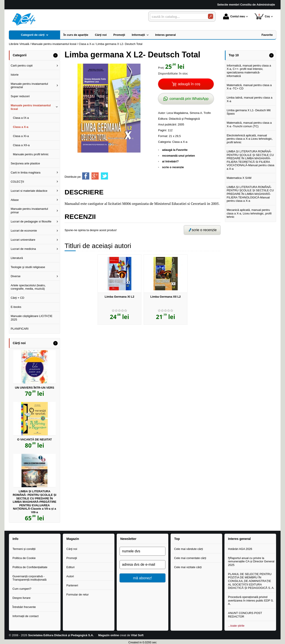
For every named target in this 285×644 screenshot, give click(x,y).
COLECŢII (17, 182)
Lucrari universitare (23, 240)
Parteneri (72, 585)
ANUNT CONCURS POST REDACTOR (245, 615)
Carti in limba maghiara (26, 173)
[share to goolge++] (95, 176)
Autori (70, 576)
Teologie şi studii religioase (28, 267)
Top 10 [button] (234, 55)
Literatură (17, 258)
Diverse (16, 276)
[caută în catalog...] (177, 17)
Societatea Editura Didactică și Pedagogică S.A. (61, 635)
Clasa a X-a (180, 142)
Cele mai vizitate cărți (188, 567)
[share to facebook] (86, 176)
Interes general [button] (239, 539)
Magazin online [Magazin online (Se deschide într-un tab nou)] (109, 635)
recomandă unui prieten (178, 156)
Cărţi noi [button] (19, 343)
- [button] (55, 55)
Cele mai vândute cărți (188, 549)
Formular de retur (77, 595)
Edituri (70, 567)
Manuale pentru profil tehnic (31, 154)
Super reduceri (20, 96)
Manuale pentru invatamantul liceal (31, 107)
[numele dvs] (142, 551)
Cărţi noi (72, 549)
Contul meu (234, 16)
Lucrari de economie (24, 231)
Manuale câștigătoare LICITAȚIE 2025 (32, 318)
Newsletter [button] (128, 539)
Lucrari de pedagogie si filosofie (31, 221)
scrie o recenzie (173, 167)
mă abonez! (143, 578)
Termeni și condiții (24, 549)
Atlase (15, 200)
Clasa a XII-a (21, 145)
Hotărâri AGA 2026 (240, 549)
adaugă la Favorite (175, 150)
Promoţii (72, 558)
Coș (262, 16)
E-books (16, 307)
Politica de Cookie (24, 558)
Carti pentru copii (22, 66)
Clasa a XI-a (21, 136)
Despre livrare (21, 598)
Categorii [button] (20, 55)
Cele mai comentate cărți (190, 558)
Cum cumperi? (22, 589)
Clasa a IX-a (21, 118)
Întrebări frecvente (24, 607)
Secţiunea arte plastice (25, 163)
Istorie (15, 75)
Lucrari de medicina (23, 249)
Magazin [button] (73, 539)
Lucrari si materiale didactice (29, 191)
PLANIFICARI (20, 329)
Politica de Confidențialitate (30, 567)
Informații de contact (25, 616)
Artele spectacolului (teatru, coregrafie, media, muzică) (28, 287)
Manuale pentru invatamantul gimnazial (29, 86)
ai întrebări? (170, 161)
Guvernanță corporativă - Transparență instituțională (30, 578)
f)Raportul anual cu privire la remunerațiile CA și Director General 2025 (251, 561)
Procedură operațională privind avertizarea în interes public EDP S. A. (251, 600)
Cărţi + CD (17, 298)
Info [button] (15, 539)
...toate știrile (236, 626)
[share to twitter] (104, 176)
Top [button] (177, 539)
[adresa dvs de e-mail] (142, 565)
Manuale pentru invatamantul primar (29, 211)
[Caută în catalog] (211, 16)
